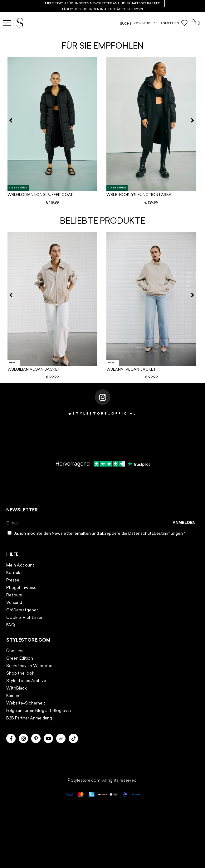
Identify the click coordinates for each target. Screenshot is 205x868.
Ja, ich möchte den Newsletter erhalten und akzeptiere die (99, 534)
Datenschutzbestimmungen (156, 534)
